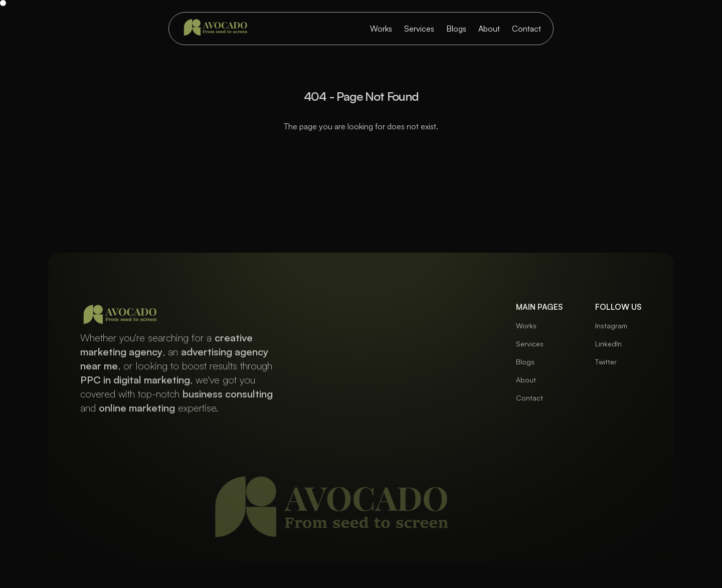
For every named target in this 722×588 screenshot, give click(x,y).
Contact (526, 29)
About (489, 29)
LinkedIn (608, 344)
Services (419, 29)
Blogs (456, 29)
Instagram (611, 326)
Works (381, 29)
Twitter (606, 362)
